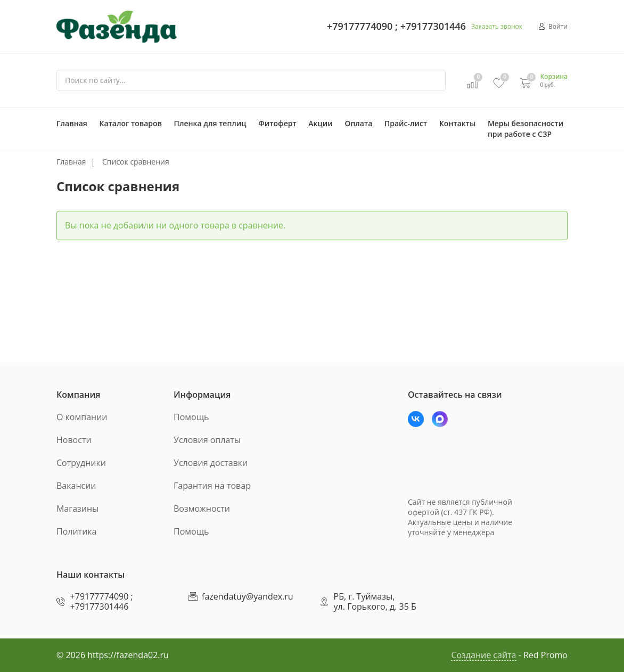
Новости (74, 440)
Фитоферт (277, 123)
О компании (82, 417)
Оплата (358, 123)
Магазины (77, 509)
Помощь (191, 417)
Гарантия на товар (212, 486)
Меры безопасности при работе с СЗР (526, 129)
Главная (72, 123)
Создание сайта (483, 655)
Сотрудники (81, 463)
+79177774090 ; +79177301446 (396, 26)
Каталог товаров (131, 123)
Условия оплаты (207, 440)
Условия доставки (211, 463)
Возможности (202, 509)
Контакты (457, 123)
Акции (320, 123)
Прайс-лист (406, 123)
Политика (76, 531)
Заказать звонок (497, 26)
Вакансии (76, 486)
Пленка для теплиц (210, 123)
